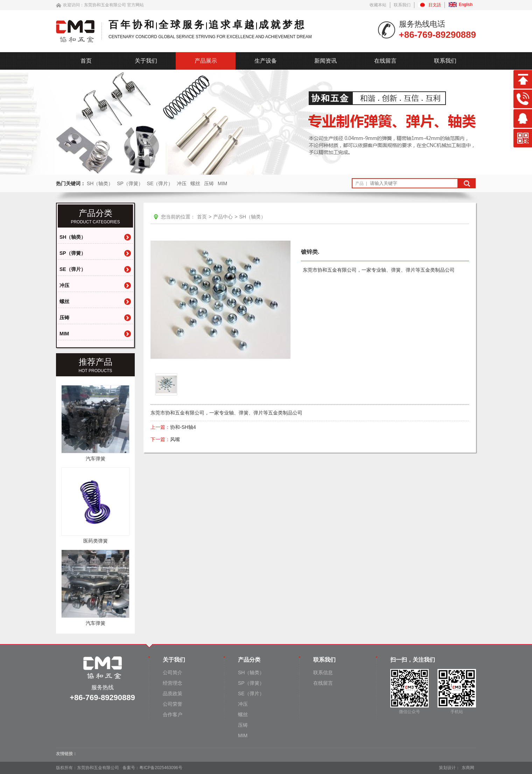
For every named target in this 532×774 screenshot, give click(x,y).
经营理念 (173, 683)
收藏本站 (378, 5)
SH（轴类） (100, 183)
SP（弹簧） (130, 183)
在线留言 (385, 61)
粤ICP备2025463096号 (161, 768)
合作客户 (173, 714)
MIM (222, 183)
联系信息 (323, 672)
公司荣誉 (173, 704)
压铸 (209, 183)
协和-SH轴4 (183, 427)
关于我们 (146, 61)
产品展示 (206, 61)
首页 (86, 61)
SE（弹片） (160, 183)
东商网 (468, 768)
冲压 (182, 183)
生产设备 (266, 61)
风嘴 (175, 439)
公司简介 (173, 672)
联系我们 (402, 5)
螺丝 (195, 183)
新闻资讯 (325, 61)
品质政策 (173, 693)
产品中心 (223, 217)
